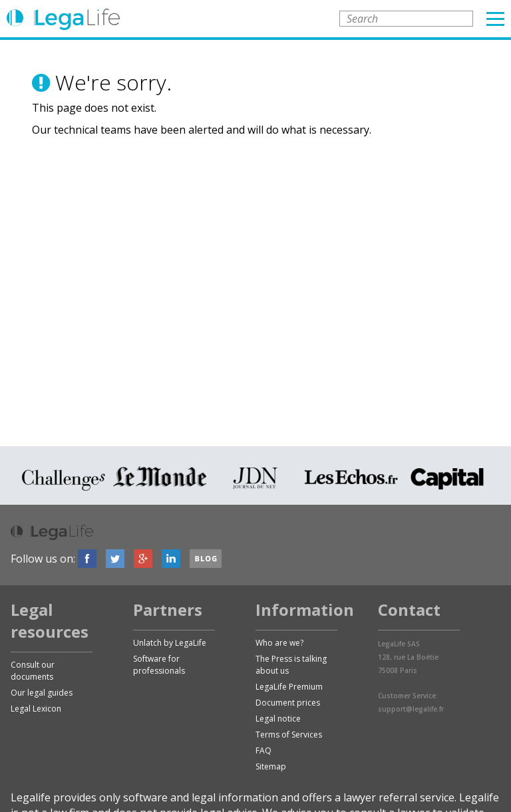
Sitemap (271, 766)
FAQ (263, 750)
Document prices (288, 703)
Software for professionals (159, 665)
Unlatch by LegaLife (170, 643)
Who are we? (279, 643)
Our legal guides (42, 693)
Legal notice (278, 719)
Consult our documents (33, 671)
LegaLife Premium (289, 687)
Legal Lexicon (36, 709)
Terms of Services (289, 735)
